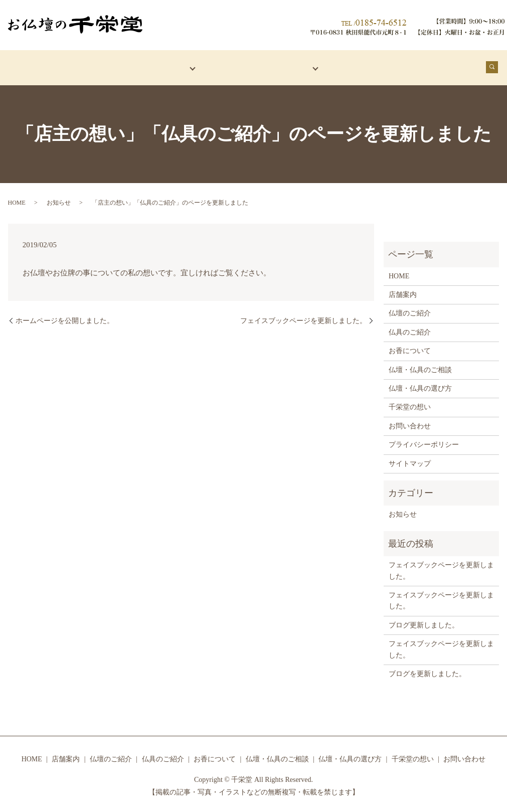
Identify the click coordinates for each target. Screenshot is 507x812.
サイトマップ (410, 460)
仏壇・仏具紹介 (148, 65)
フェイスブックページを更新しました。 (303, 317)
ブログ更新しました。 (424, 621)
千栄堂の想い (437, 65)
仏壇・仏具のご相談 (420, 366)
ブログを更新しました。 (427, 670)
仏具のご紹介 (410, 328)
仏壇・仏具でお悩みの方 (258, 65)
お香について (362, 65)
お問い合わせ (410, 422)
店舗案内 (78, 65)
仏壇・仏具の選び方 (420, 384)
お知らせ (59, 199)
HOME (30, 65)
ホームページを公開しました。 (65, 317)
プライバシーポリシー (424, 441)
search (498, 68)
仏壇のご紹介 (410, 310)
